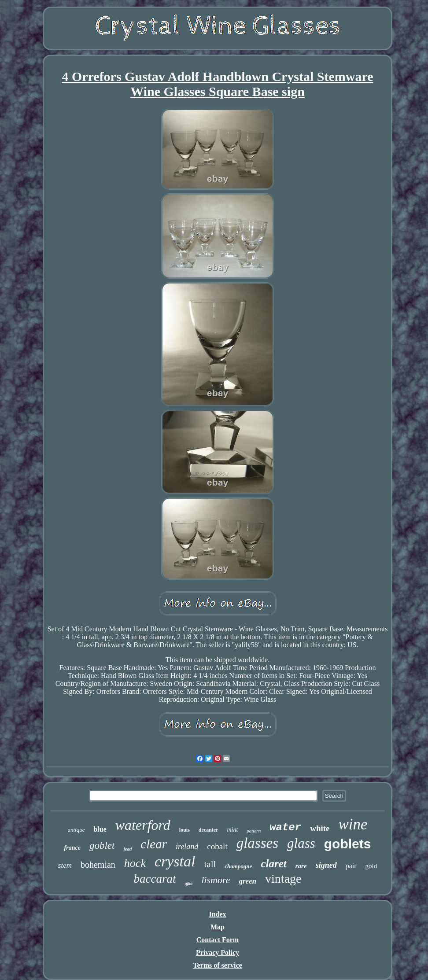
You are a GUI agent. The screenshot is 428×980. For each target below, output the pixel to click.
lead (127, 849)
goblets (348, 844)
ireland (187, 847)
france (72, 848)
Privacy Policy (218, 952)
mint (232, 830)
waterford (143, 825)
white (320, 828)
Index (217, 914)
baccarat (155, 879)
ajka (188, 883)
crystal (175, 861)
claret (273, 864)
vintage (283, 879)
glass (301, 843)
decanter (208, 830)
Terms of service (217, 965)
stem (65, 865)
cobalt (217, 846)
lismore (216, 880)
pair (351, 866)
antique (76, 830)
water (285, 827)
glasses (257, 843)
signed (326, 865)
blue (100, 829)
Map (218, 927)
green (247, 881)
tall (210, 864)
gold (371, 866)
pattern (254, 831)
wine (353, 824)
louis (184, 830)
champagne (238, 866)
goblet (102, 846)
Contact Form (218, 940)
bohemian (98, 865)
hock (135, 863)
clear (154, 844)
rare (301, 866)
